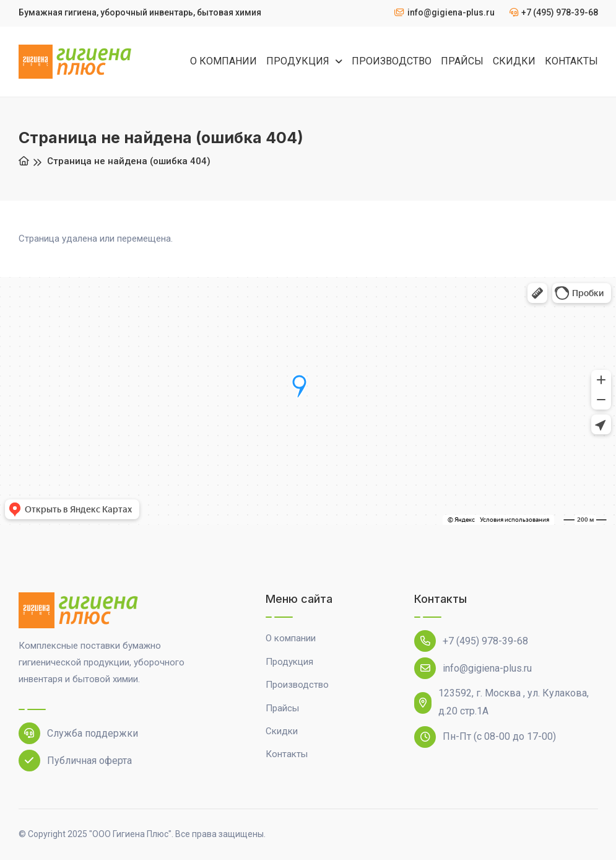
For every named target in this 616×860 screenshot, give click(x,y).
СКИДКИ (514, 61)
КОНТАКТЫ (571, 61)
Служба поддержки (78, 733)
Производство (297, 685)
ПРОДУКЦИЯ (299, 61)
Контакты (287, 754)
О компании (291, 638)
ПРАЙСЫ (462, 61)
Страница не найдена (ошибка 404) (129, 161)
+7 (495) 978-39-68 (471, 641)
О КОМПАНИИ (223, 61)
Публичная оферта (75, 761)
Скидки (282, 731)
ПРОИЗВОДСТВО (392, 61)
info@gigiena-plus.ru (473, 668)
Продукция (289, 662)
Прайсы (282, 708)
